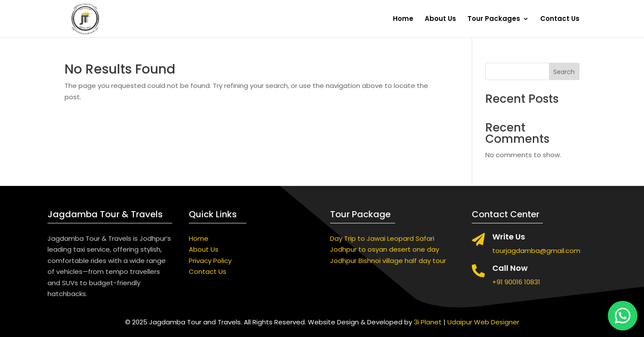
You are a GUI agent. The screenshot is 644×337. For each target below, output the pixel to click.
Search (564, 72)
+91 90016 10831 (516, 282)
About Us (440, 19)
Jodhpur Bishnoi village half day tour (388, 261)
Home (403, 19)
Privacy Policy (210, 261)
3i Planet (428, 322)
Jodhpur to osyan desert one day (385, 249)
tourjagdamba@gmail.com (536, 251)
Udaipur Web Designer (483, 322)
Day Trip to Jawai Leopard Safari (382, 238)
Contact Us (560, 19)
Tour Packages (494, 19)
